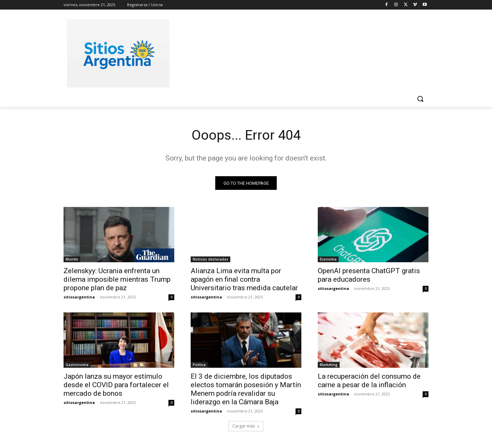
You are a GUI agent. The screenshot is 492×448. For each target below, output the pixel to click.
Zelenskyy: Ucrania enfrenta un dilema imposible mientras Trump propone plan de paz (117, 280)
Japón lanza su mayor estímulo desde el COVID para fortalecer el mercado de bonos (116, 385)
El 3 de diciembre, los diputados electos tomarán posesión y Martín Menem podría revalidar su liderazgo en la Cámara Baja (246, 389)
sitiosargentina (79, 297)
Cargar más (246, 426)
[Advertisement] (297, 52)
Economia (328, 260)
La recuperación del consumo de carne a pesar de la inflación (369, 381)
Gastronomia (77, 365)
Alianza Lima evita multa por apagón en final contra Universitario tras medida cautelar (244, 280)
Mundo (72, 260)
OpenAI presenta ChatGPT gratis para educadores (369, 275)
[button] (420, 99)
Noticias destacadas (210, 260)
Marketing (329, 365)
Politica (199, 365)
